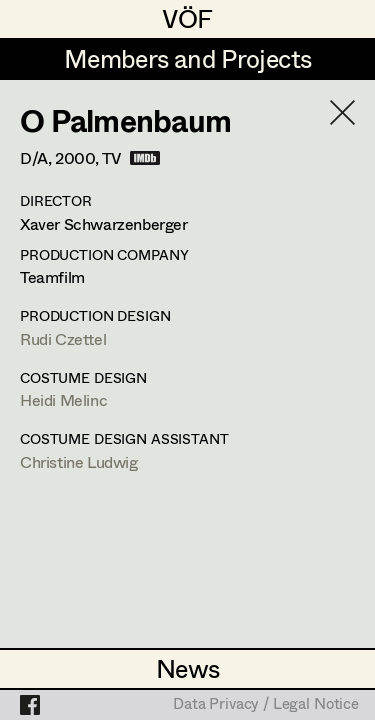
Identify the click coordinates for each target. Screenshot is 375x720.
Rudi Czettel (63, 338)
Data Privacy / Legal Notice (266, 705)
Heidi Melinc (63, 399)
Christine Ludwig (79, 461)
